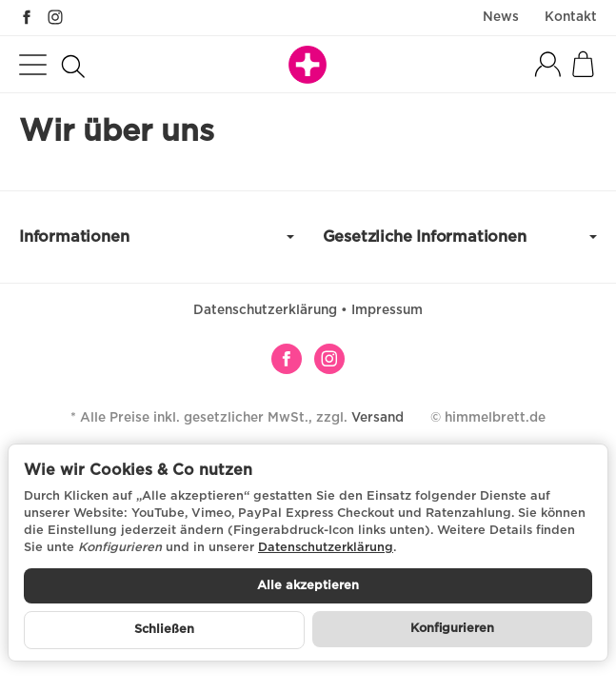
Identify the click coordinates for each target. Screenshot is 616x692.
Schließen (164, 630)
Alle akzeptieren (308, 586)
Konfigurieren (452, 629)
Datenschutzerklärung (267, 310)
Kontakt (571, 17)
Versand (378, 418)
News (501, 17)
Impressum (387, 310)
